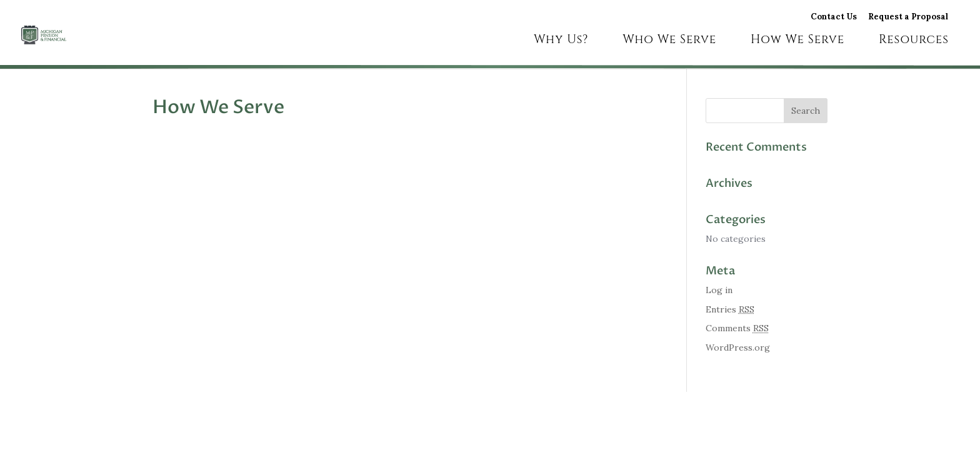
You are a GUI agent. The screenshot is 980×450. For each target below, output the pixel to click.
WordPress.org (738, 347)
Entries (730, 309)
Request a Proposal (908, 17)
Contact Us (834, 17)
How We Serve (797, 41)
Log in (719, 290)
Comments (737, 328)
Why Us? (561, 41)
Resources (914, 41)
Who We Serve (669, 41)
